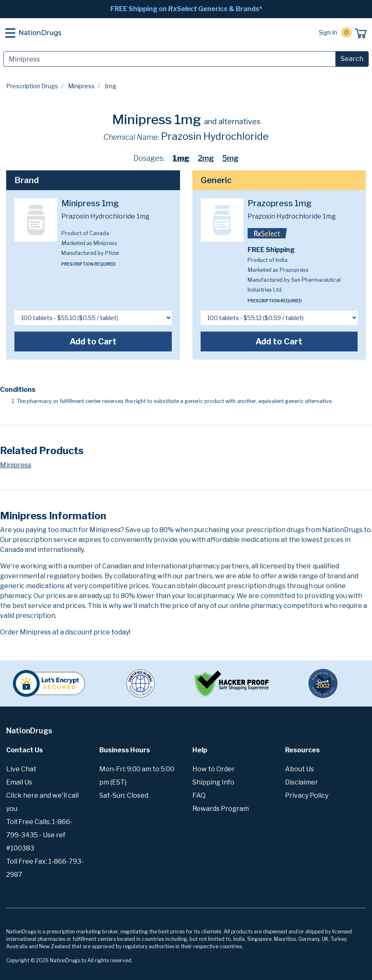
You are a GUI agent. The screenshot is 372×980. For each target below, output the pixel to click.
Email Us (19, 782)
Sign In (328, 32)
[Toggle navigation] (10, 33)
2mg (206, 158)
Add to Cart (93, 342)
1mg (181, 158)
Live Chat (21, 769)
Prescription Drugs (32, 86)
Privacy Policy (307, 795)
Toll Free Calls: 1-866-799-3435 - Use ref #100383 (39, 835)
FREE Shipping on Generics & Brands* (186, 9)
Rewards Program (221, 809)
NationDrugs (40, 33)
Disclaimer (302, 782)
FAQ (199, 795)
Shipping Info (213, 782)
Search (352, 59)
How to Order (214, 769)
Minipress (81, 86)
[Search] (170, 59)
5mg (230, 158)
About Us (299, 769)
